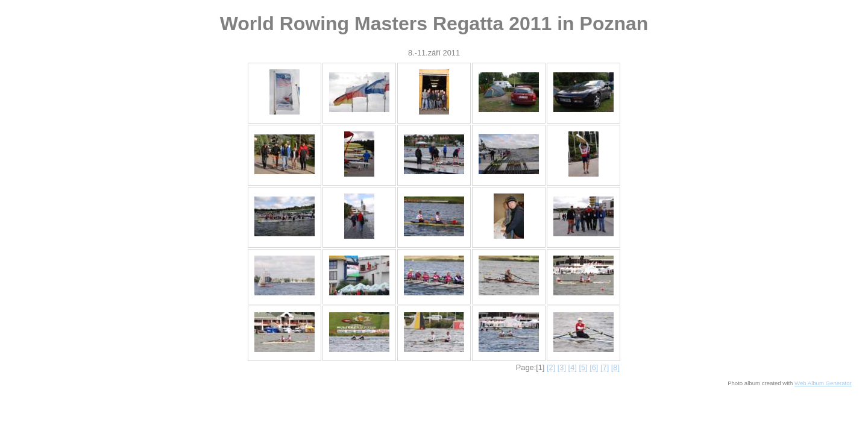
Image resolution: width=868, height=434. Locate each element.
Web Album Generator (823, 383)
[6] (594, 367)
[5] (583, 367)
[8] (615, 367)
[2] (551, 367)
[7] (605, 367)
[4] (573, 367)
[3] (562, 367)
